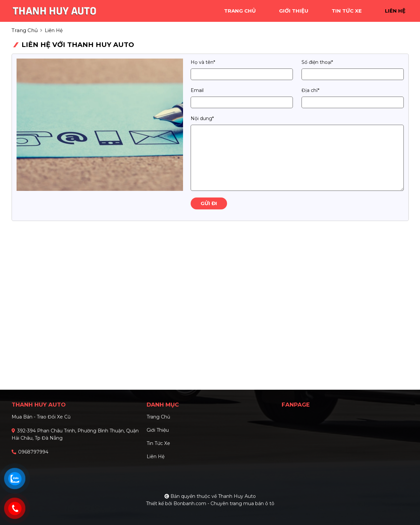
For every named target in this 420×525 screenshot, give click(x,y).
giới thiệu (294, 11)
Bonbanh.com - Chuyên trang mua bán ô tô (224, 503)
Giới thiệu (158, 430)
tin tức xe (347, 11)
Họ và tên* (203, 62)
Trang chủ (158, 417)
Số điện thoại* (317, 62)
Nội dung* (202, 118)
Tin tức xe (158, 443)
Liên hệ (156, 457)
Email (197, 90)
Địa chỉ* (310, 90)
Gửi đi (209, 203)
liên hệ (395, 11)
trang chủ (240, 11)
